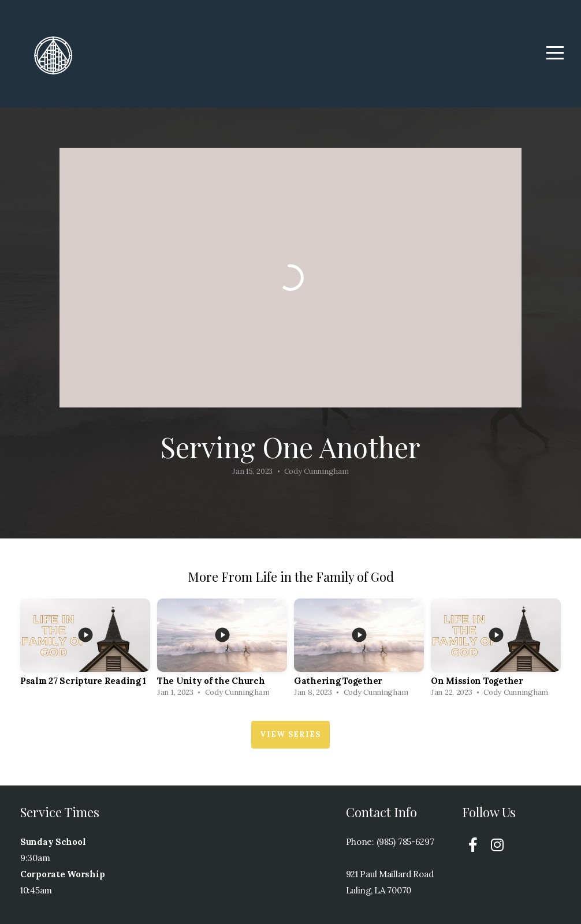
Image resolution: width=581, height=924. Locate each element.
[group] (85, 651)
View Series (290, 734)
